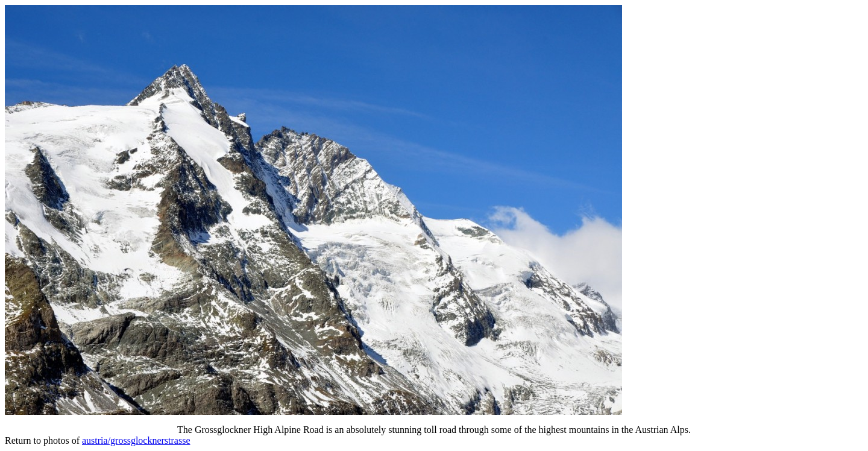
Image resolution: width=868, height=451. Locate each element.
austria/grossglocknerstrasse (136, 440)
